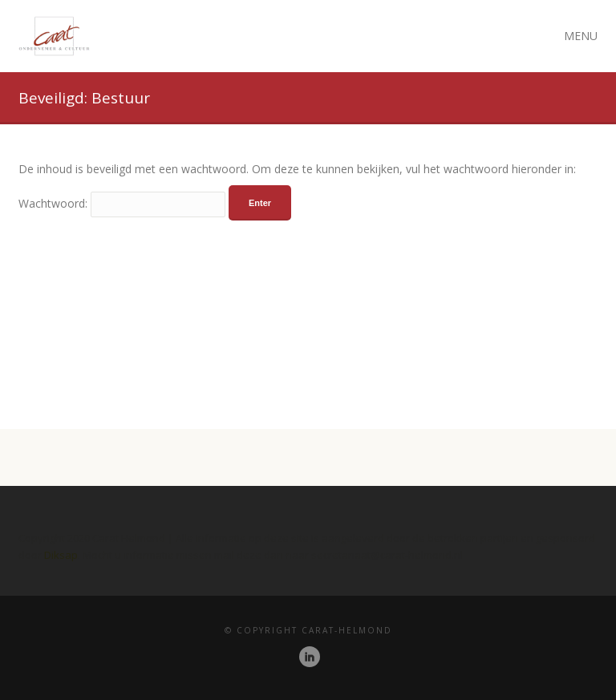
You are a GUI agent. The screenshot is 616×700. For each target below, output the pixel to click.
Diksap (61, 555)
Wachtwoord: (122, 203)
